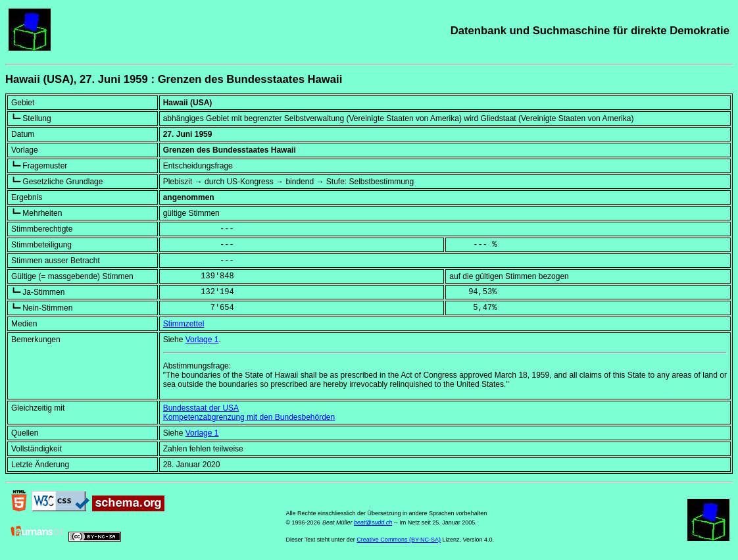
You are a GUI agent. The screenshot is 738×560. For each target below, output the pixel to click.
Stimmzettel (184, 324)
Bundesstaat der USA (201, 408)
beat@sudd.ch (373, 522)
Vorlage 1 (202, 340)
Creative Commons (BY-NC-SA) (399, 540)
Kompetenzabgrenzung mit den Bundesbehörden (249, 417)
